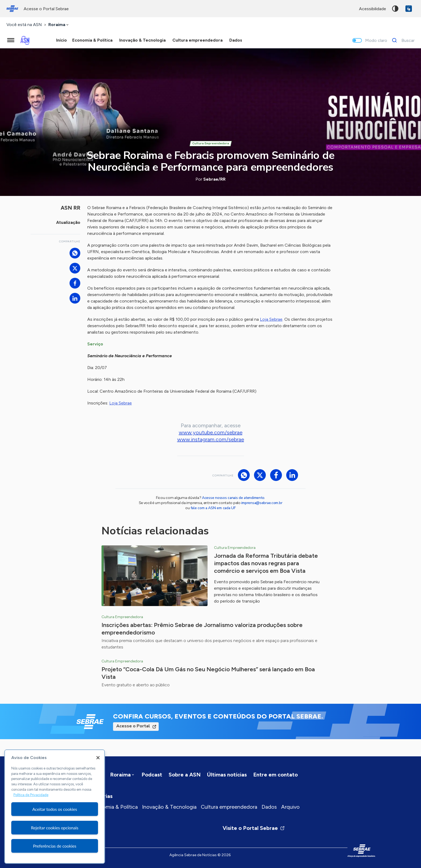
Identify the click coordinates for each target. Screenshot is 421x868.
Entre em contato (275, 775)
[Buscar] (402, 40)
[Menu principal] (11, 40)
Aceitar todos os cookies (55, 809)
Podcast (152, 775)
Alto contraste (395, 9)
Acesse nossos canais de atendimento (233, 498)
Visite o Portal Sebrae (254, 828)
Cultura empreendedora (229, 807)
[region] (55, 807)
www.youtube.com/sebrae (211, 432)
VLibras (409, 9)
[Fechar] (98, 758)
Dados (269, 807)
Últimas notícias (227, 775)
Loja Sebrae (271, 319)
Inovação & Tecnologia (169, 807)
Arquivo (290, 807)
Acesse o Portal (133, 726)
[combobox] (59, 25)
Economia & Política (114, 807)
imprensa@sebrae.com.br (262, 503)
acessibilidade (373, 9)
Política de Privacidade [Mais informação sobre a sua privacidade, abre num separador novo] (31, 795)
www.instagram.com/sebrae (211, 439)
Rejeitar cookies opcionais (55, 828)
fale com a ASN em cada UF (213, 508)
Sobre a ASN (185, 775)
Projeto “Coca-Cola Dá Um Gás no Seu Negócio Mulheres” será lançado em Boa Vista (208, 673)
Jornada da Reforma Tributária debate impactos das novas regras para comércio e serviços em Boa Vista (266, 563)
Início (61, 40)
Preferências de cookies (55, 846)
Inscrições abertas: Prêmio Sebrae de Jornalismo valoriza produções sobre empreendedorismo (202, 629)
